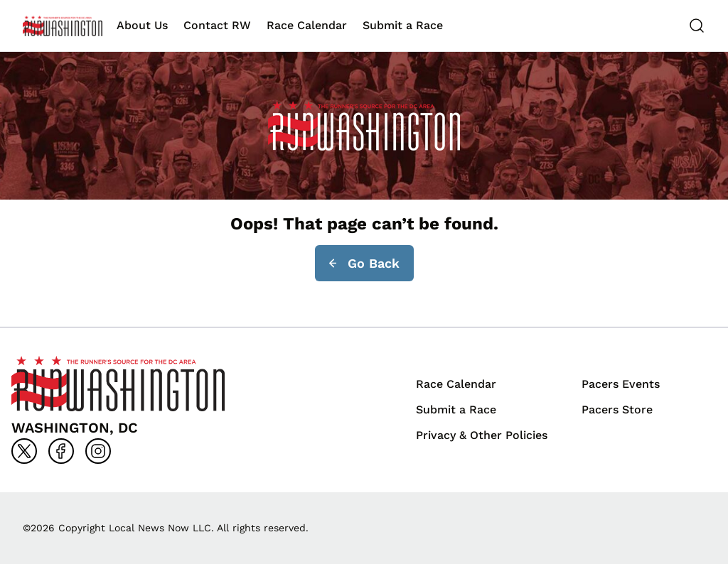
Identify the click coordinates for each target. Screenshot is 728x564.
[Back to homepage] (63, 26)
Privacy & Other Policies (482, 435)
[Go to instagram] (98, 451)
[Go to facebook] (61, 451)
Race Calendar (307, 25)
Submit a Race (403, 25)
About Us (142, 25)
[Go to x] (24, 451)
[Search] (697, 26)
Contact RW (217, 25)
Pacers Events (621, 384)
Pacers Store (617, 410)
